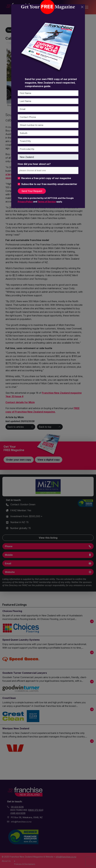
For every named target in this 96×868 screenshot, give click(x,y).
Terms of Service (47, 202)
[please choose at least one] (37, 170)
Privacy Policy (25, 202)
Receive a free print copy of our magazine (46, 178)
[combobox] (48, 170)
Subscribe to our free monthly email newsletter (49, 184)
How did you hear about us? (34, 164)
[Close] (82, 7)
